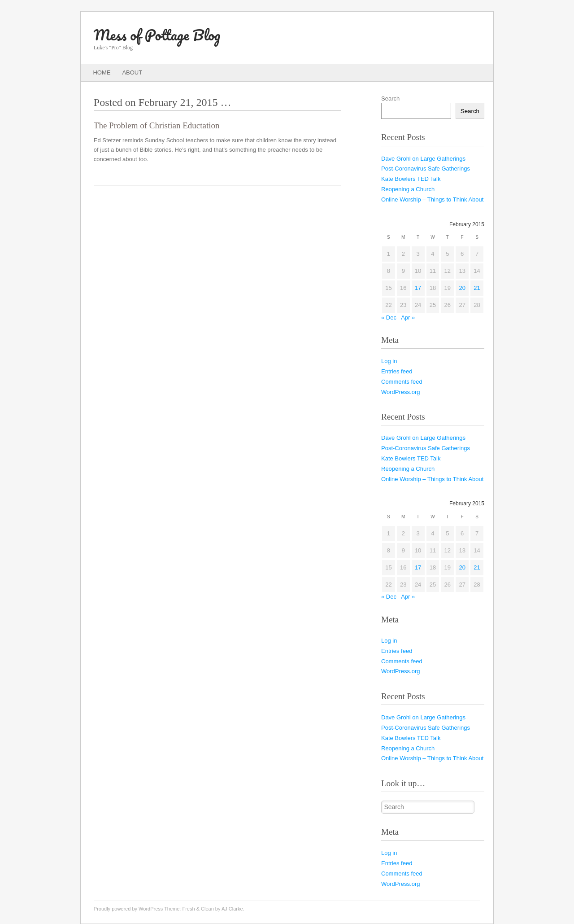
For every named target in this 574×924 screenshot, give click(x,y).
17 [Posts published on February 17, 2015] (418, 288)
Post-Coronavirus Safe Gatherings (426, 169)
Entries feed (397, 371)
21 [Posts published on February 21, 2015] (477, 288)
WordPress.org (400, 392)
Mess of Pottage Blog (157, 35)
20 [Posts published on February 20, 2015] (462, 288)
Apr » (408, 317)
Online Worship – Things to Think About (432, 199)
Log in (389, 361)
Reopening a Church (408, 189)
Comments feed (402, 382)
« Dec (389, 317)
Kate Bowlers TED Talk (411, 179)
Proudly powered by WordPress (128, 909)
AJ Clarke (232, 909)
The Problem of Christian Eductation (157, 125)
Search (390, 99)
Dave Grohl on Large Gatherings (423, 159)
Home (102, 72)
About (132, 72)
